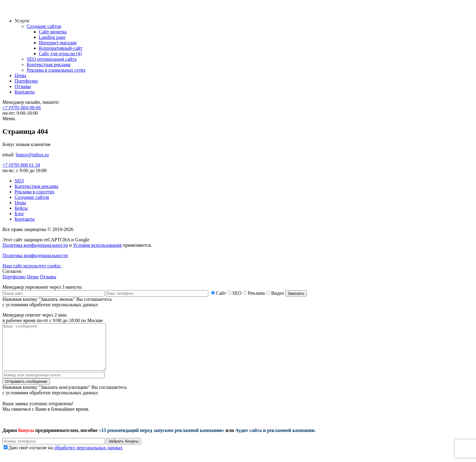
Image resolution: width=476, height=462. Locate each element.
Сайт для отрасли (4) (60, 54)
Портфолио (26, 81)
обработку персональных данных (88, 457)
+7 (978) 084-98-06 (22, 108)
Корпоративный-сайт (61, 48)
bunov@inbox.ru (32, 155)
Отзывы (23, 86)
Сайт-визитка (53, 32)
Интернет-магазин (58, 43)
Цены (20, 75)
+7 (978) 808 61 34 (21, 165)
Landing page (52, 37)
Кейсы (21, 208)
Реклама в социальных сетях (56, 70)
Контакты (25, 92)
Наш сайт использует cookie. (32, 266)
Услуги (22, 21)
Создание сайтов (44, 26)
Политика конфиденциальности (35, 245)
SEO (19, 181)
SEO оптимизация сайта (52, 59)
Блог (19, 214)
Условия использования (97, 245)
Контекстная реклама (49, 65)
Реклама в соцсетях (35, 192)
